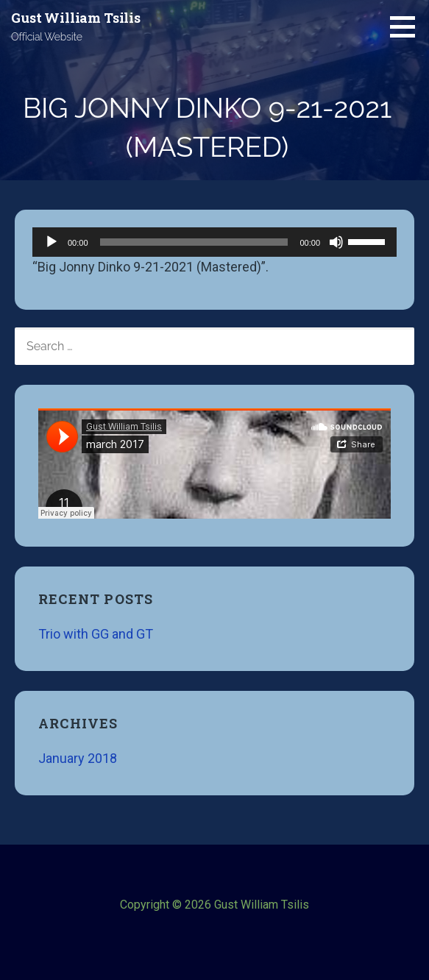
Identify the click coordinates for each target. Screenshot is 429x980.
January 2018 (78, 758)
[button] (408, 26)
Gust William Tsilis (76, 18)
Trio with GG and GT (96, 634)
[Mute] (336, 242)
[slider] (194, 242)
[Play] (52, 242)
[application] (214, 242)
